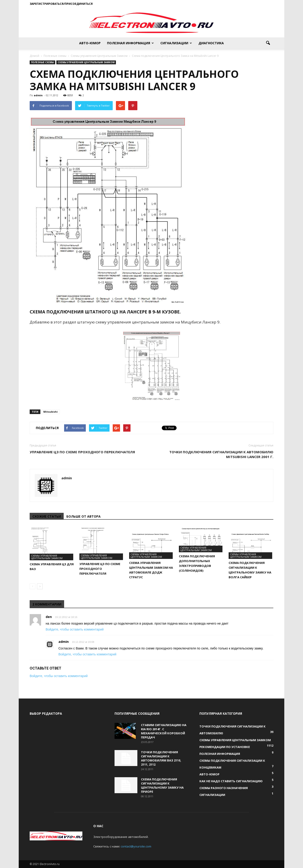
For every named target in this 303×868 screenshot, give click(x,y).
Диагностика (211, 43)
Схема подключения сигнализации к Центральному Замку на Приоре (162, 785)
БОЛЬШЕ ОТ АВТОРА (84, 516)
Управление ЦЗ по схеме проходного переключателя (82, 452)
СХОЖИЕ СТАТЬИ (47, 516)
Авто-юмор (90, 43)
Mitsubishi (51, 412)
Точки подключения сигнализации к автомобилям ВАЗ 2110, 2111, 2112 (161, 758)
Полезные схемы (42, 62)
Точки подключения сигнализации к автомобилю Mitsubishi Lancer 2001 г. (221, 454)
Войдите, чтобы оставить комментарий (75, 629)
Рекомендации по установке (225, 747)
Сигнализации (176, 43)
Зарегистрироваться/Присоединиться (61, 4)
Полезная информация (130, 43)
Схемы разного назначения (224, 788)
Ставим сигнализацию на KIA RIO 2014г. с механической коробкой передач (164, 731)
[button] (268, 43)
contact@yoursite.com (136, 846)
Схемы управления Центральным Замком (86, 62)
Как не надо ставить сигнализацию (231, 781)
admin (38, 95)
